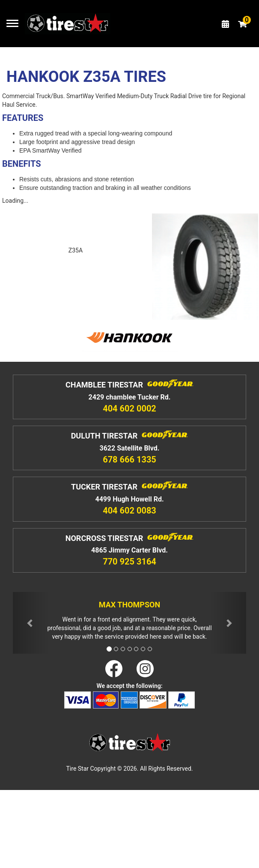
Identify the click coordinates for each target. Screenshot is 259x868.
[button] (30, 623)
